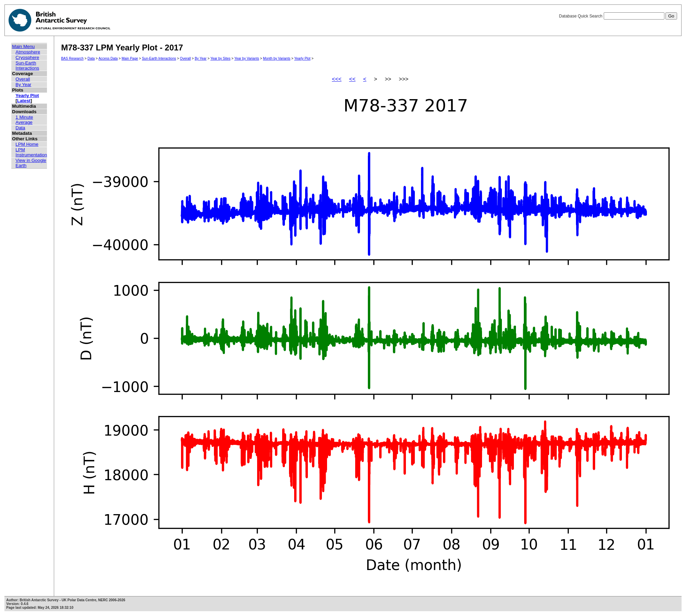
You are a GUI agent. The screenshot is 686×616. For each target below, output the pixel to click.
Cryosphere (27, 57)
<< (352, 79)
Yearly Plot (27, 96)
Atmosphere (28, 52)
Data (20, 128)
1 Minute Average (24, 120)
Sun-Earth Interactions (27, 66)
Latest (24, 101)
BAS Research (72, 58)
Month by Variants (277, 58)
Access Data (108, 58)
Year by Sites (221, 58)
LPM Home (27, 144)
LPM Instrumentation (31, 152)
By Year (23, 85)
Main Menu (23, 46)
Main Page (130, 58)
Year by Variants (246, 58)
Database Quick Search (618, 16)
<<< (337, 79)
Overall (23, 79)
